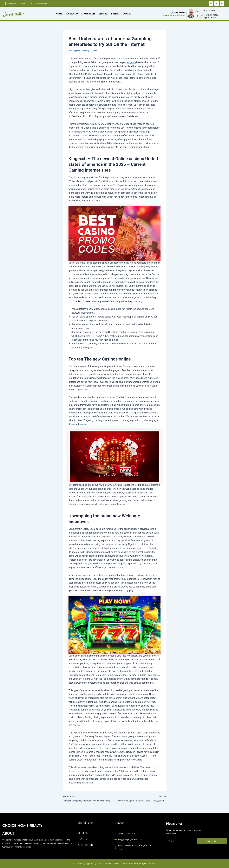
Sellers (103, 14)
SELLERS (83, 833)
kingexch (132, 62)
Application (73, 14)
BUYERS (82, 839)
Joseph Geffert (23, 14)
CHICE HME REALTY (34, 825)
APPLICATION (85, 845)
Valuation (89, 14)
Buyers (115, 14)
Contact (128, 14)
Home (59, 14)
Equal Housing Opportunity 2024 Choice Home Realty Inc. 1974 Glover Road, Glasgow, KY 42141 (115, 864)
